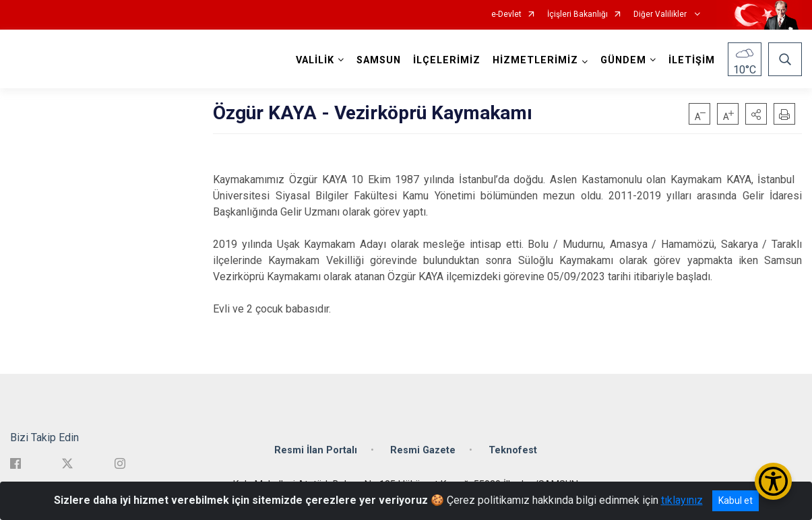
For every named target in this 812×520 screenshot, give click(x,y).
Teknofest (513, 450)
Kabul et (736, 500)
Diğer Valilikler (661, 14)
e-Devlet (506, 14)
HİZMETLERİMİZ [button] (535, 60)
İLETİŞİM (692, 60)
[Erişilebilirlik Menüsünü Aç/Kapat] (773, 481)
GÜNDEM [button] (623, 60)
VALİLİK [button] (315, 60)
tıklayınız (682, 500)
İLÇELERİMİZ (447, 60)
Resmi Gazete (423, 450)
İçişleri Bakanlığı (577, 14)
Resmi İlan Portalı (316, 450)
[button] (756, 114)
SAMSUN (379, 60)
